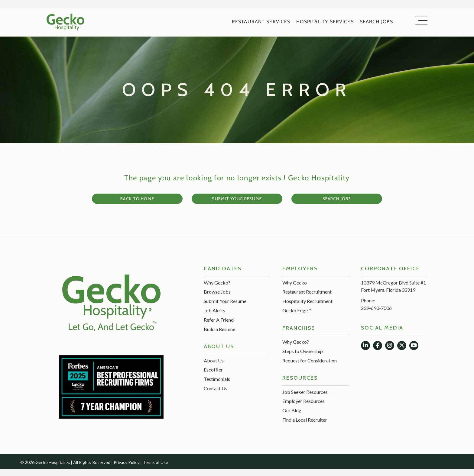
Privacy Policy (127, 462)
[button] (420, 21)
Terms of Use (155, 462)
